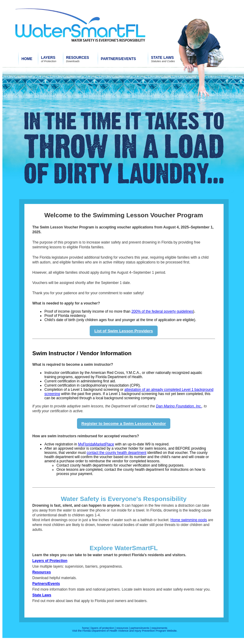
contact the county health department (116, 453)
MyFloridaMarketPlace (96, 444)
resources (122, 628)
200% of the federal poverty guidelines (162, 311)
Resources (42, 572)
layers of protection (103, 628)
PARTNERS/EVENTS (118, 59)
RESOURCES (78, 58)
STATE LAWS (162, 58)
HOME (27, 59)
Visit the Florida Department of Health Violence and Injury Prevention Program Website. (125, 631)
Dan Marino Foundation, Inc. (179, 406)
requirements (159, 628)
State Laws (42, 595)
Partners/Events (46, 584)
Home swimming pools (189, 520)
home (86, 628)
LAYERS (48, 58)
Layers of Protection (50, 561)
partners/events (140, 628)
